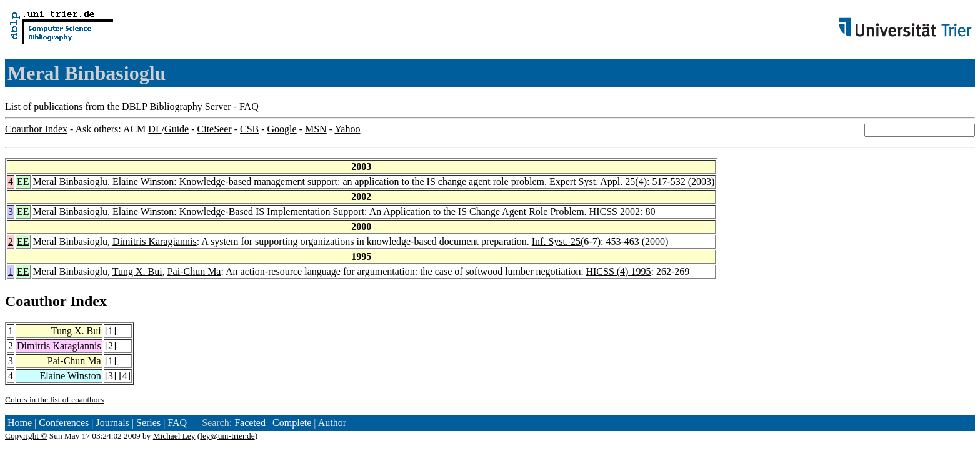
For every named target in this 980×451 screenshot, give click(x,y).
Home (20, 423)
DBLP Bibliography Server (177, 107)
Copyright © (26, 436)
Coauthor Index (36, 129)
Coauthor (36, 301)
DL (155, 129)
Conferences (64, 423)
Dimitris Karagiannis (155, 241)
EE (23, 181)
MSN (316, 129)
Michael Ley (174, 436)
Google (282, 129)
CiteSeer (215, 129)
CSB (249, 129)
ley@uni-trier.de (227, 436)
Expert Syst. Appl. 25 (592, 181)
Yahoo (347, 129)
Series (148, 423)
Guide (177, 129)
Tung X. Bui (137, 271)
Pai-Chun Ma (194, 271)
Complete (292, 423)
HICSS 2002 (615, 211)
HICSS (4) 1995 (618, 271)
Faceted (250, 423)
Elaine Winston (143, 181)
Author (332, 423)
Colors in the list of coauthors (54, 399)
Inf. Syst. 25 (556, 241)
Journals (112, 423)
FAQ (249, 107)
